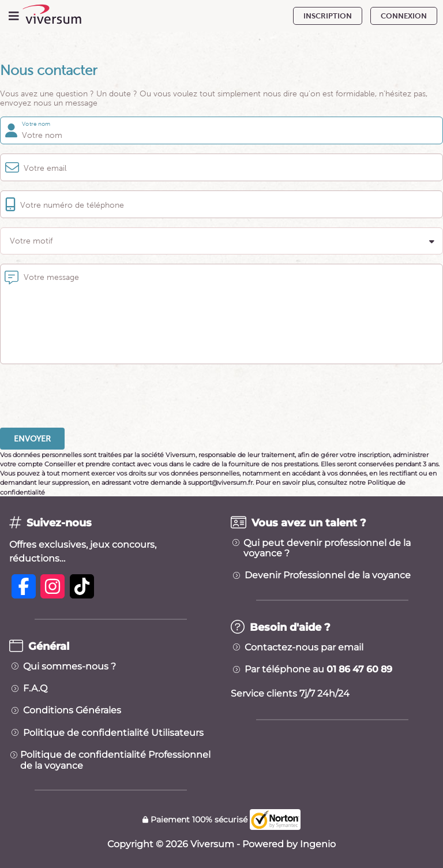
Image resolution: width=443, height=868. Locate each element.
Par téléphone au (318, 669)
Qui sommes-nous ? (70, 667)
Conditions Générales (72, 710)
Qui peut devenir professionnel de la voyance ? (327, 548)
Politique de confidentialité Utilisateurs (113, 733)
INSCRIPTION (328, 16)
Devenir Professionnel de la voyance (328, 575)
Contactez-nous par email (304, 648)
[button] (221, 241)
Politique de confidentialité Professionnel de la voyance (115, 760)
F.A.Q (35, 689)
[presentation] (88, 396)
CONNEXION (404, 16)
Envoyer (32, 439)
